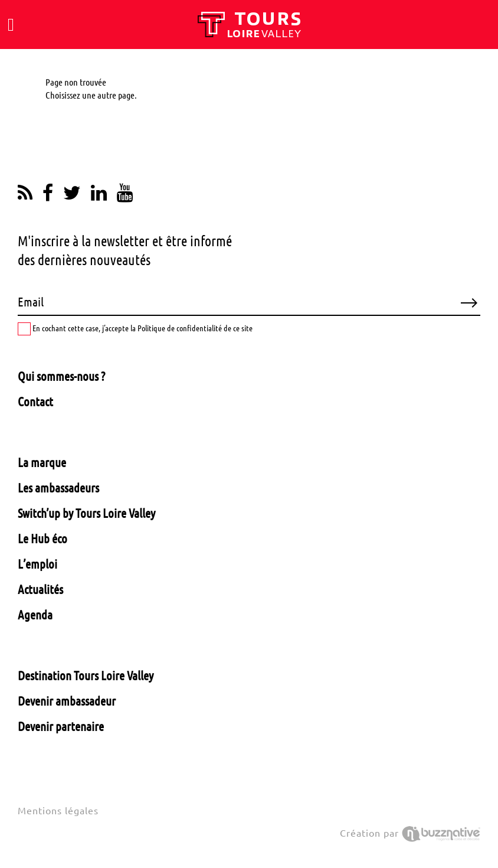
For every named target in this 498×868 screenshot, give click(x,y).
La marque (42, 462)
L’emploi (37, 564)
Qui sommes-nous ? (61, 376)
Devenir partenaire (61, 726)
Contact (35, 402)
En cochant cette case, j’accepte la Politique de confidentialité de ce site (135, 329)
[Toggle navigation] (11, 25)
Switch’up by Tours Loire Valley (86, 513)
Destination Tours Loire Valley (86, 676)
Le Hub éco (42, 539)
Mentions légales (58, 811)
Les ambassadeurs (58, 488)
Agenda (35, 615)
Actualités (40, 589)
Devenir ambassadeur (67, 701)
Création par (410, 833)
